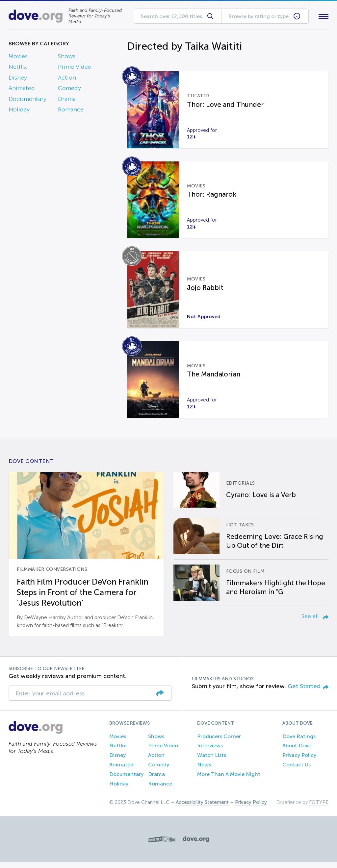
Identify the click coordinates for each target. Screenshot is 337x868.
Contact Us (297, 771)
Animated (22, 90)
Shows (67, 58)
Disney (18, 79)
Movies (18, 58)
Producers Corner (219, 742)
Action (67, 79)
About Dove (297, 751)
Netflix (18, 68)
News (204, 771)
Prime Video (75, 68)
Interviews (210, 751)
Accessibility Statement (202, 808)
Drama (67, 100)
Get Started (308, 692)
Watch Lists (212, 761)
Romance (71, 111)
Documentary (27, 100)
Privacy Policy (299, 761)
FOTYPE (319, 808)
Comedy (69, 90)
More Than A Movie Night (229, 780)
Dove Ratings (299, 742)
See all (315, 622)
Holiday (19, 111)
